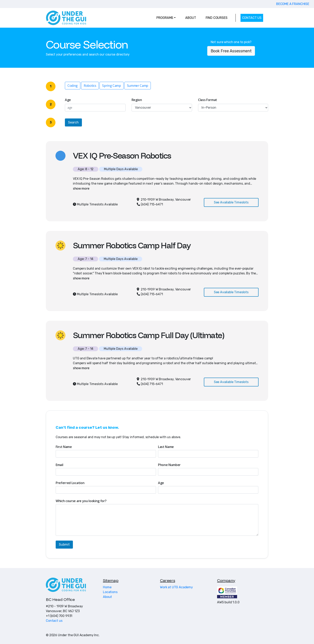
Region (137, 100)
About (107, 597)
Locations (110, 592)
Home (107, 587)
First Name (64, 447)
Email (59, 465)
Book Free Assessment (231, 51)
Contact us (54, 621)
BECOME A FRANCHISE (293, 4)
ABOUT (191, 18)
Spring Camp (111, 85)
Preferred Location (70, 483)
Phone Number (169, 465)
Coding (73, 85)
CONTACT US (252, 18)
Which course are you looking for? (81, 501)
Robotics (90, 85)
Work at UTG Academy (176, 587)
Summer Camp (138, 85)
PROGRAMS (165, 18)
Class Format (208, 100)
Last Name (166, 447)
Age (68, 100)
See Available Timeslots (231, 202)
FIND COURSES (217, 18)
